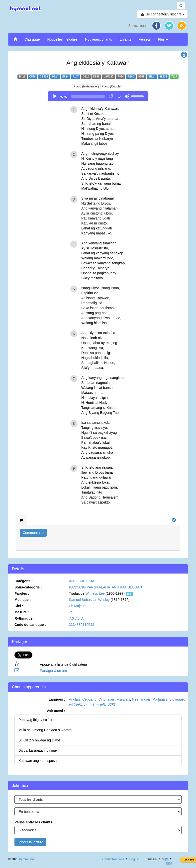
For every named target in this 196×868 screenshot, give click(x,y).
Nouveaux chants (98, 39)
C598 (33, 76)
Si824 (152, 76)
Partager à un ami (54, 671)
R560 (131, 76)
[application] (98, 96)
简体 (165, 859)
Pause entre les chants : (34, 822)
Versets (145, 39)
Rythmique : (25, 618)
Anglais (75, 699)
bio (129, 594)
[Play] (55, 96)
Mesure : (22, 612)
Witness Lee (95, 593)
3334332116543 (81, 625)
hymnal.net (27, 859)
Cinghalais (107, 699)
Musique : (23, 600)
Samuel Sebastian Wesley (89, 600)
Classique (32, 39)
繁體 (169, 864)
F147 (76, 76)
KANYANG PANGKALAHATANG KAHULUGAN (105, 587)
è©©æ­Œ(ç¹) (80, 704)
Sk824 (163, 76)
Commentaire (33, 533)
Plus (163, 39)
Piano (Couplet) (112, 86)
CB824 (44, 76)
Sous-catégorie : (28, 587)
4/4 (71, 612)
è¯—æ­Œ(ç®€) (104, 704)
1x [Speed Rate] (120, 97)
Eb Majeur (77, 606)
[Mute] (127, 96)
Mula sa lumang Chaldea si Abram (45, 730)
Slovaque (177, 699)
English (134, 859)
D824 (55, 76)
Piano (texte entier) (86, 86)
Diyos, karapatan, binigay (38, 750)
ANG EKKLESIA (82, 581)
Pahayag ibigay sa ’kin (36, 720)
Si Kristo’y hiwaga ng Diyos (40, 740)
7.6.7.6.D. (76, 618)
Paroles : (22, 593)
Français (123, 699)
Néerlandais (141, 699)
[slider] (88, 96)
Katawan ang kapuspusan (39, 761)
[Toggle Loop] (111, 96)
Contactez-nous (113, 859)
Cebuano (89, 699)
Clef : (19, 606)
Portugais (160, 699)
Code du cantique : (30, 625)
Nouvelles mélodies (62, 39)
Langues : (57, 699)
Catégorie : (24, 581)
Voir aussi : (56, 711)
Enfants (125, 39)
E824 (65, 76)
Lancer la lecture (30, 842)
